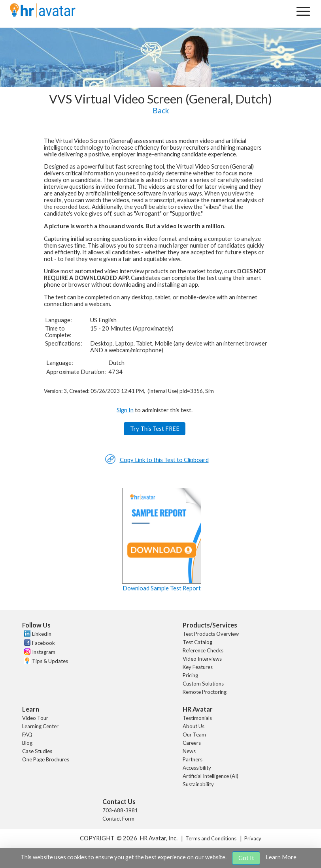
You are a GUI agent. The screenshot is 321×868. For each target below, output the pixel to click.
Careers (192, 743)
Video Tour (35, 718)
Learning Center (40, 726)
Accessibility (197, 768)
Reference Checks (203, 650)
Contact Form (118, 819)
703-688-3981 (120, 810)
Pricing (190, 675)
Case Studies (37, 751)
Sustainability (198, 784)
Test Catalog (197, 642)
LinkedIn (42, 634)
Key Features (198, 667)
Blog (27, 743)
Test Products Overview (211, 634)
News (189, 751)
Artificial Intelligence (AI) (211, 776)
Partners (193, 759)
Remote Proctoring (205, 692)
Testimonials (197, 718)
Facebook (43, 643)
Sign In (125, 410)
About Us (194, 726)
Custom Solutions (203, 684)
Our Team (194, 735)
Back (161, 111)
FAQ (27, 735)
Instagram (44, 652)
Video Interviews (202, 659)
